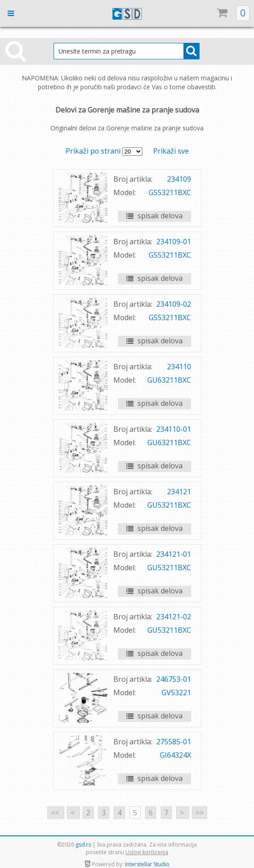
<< (56, 813)
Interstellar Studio (147, 864)
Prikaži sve (171, 151)
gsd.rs (83, 845)
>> (200, 813)
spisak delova (154, 216)
